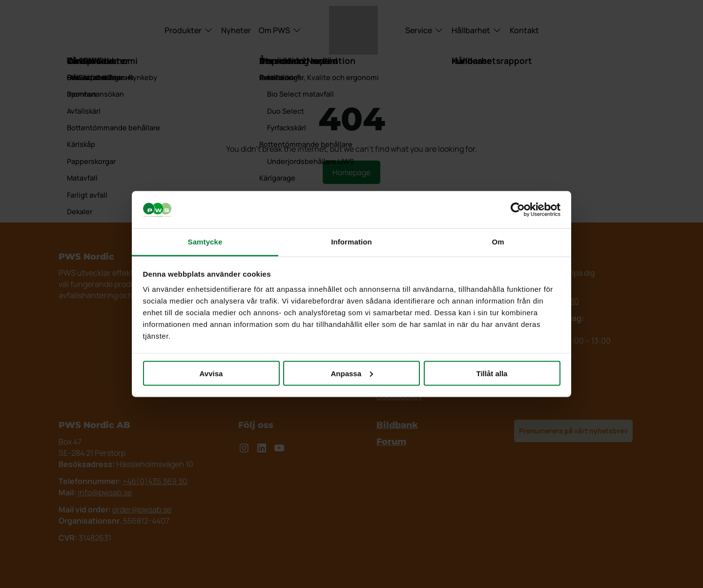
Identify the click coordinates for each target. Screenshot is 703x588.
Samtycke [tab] (205, 242)
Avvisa (211, 373)
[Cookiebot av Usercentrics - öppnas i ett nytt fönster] (518, 210)
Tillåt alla (492, 373)
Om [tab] (498, 242)
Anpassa (352, 373)
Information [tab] (351, 242)
